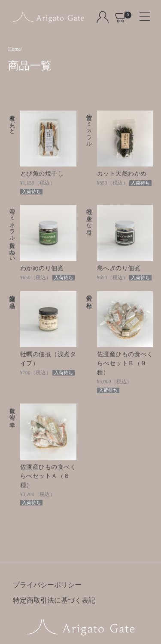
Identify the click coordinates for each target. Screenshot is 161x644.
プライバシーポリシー (47, 585)
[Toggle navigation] (141, 14)
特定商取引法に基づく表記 (54, 600)
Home (14, 49)
